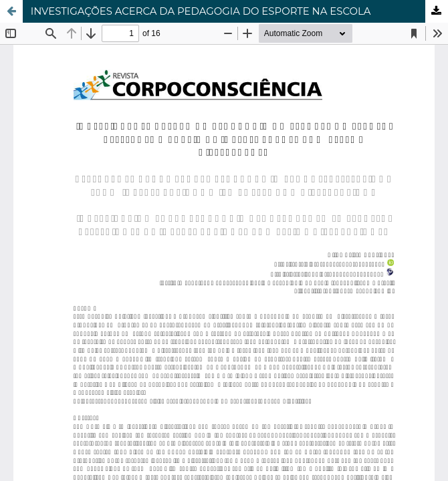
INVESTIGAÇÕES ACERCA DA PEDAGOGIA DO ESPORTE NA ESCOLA (201, 11)
